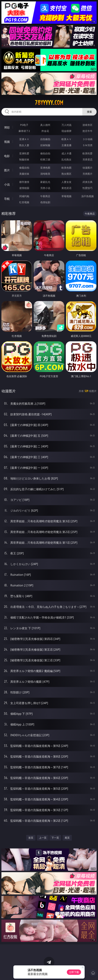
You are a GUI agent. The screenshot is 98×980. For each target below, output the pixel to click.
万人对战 (66, 125)
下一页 (55, 838)
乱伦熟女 (66, 159)
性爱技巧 (87, 188)
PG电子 (24, 125)
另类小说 (45, 188)
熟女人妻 (24, 145)
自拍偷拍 (45, 139)
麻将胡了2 (24, 131)
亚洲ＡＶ (24, 139)
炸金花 (45, 131)
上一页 (43, 838)
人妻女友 (66, 182)
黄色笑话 (66, 188)
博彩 (7, 127)
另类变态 (87, 159)
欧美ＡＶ (66, 139)
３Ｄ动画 (87, 139)
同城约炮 (24, 196)
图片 (7, 170)
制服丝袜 (24, 159)
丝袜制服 (45, 145)
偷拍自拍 (45, 153)
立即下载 (74, 972)
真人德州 (45, 125)
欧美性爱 (87, 153)
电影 (7, 156)
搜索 (89, 112)
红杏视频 (24, 202)
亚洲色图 (45, 168)
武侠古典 (87, 182)
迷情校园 (24, 188)
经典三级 (45, 159)
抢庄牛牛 (87, 131)
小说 (7, 184)
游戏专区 (87, 125)
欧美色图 (66, 168)
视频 (7, 142)
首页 (31, 838)
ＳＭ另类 (87, 145)
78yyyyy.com (49, 103)
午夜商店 (45, 196)
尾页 (67, 838)
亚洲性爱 (24, 153)
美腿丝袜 (24, 174)
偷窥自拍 (24, 168)
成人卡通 (66, 153)
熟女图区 (66, 174)
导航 (7, 199)
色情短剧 (45, 202)
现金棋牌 (66, 131)
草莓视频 (66, 196)
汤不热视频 (87, 196)
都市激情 (24, 182)
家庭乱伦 (45, 182)
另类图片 (87, 174)
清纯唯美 (45, 174)
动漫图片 (87, 168)
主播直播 (66, 145)
